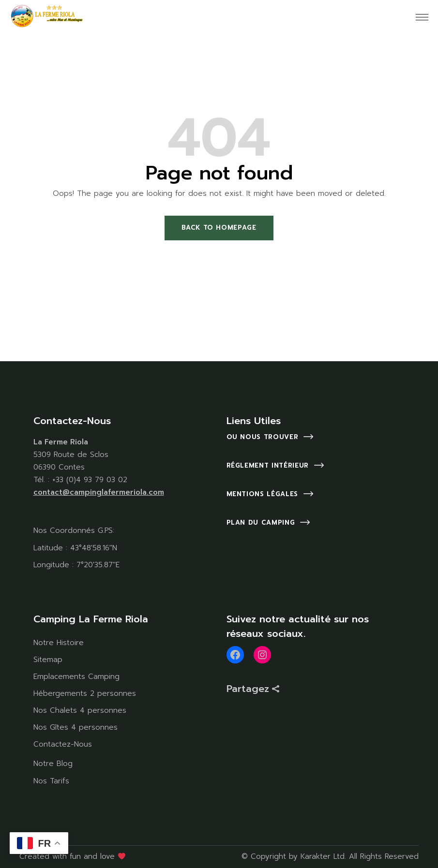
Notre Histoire (59, 643)
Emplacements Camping (76, 677)
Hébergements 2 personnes (85, 693)
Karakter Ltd (323, 856)
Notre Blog (53, 764)
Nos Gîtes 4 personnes (76, 727)
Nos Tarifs (51, 781)
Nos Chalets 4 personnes (80, 710)
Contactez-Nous (63, 744)
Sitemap (48, 660)
